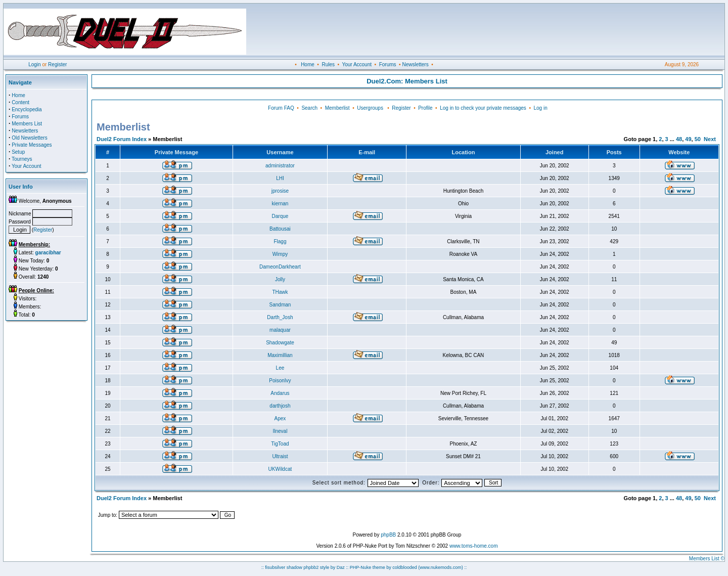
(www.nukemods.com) (441, 567)
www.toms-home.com (474, 546)
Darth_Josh (280, 317)
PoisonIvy (280, 381)
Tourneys (22, 159)
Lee (280, 368)
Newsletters (415, 64)
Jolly (280, 279)
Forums (388, 64)
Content (20, 102)
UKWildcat (280, 469)
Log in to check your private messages (483, 108)
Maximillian (280, 355)
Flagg (280, 241)
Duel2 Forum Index (122, 139)
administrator (280, 166)
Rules (328, 64)
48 (679, 139)
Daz (341, 567)
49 (688, 139)
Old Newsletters (30, 138)
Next (710, 139)
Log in (540, 108)
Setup (18, 152)
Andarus (280, 393)
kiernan (280, 204)
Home (308, 64)
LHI (280, 178)
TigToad (280, 444)
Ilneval (280, 431)
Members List (27, 124)
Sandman (280, 305)
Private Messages (32, 145)
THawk (280, 292)
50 (698, 139)
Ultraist (280, 456)
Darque (280, 216)
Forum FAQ (281, 108)
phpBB (388, 535)
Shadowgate (280, 343)
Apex (280, 418)
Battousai (280, 229)
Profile (425, 108)
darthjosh (280, 406)
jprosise (280, 191)
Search (309, 108)
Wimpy (280, 254)
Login (34, 64)
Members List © (707, 559)
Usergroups (370, 108)
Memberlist (337, 108)
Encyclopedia (27, 109)
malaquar (280, 330)
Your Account (357, 64)
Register (57, 64)
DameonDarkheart (280, 267)
